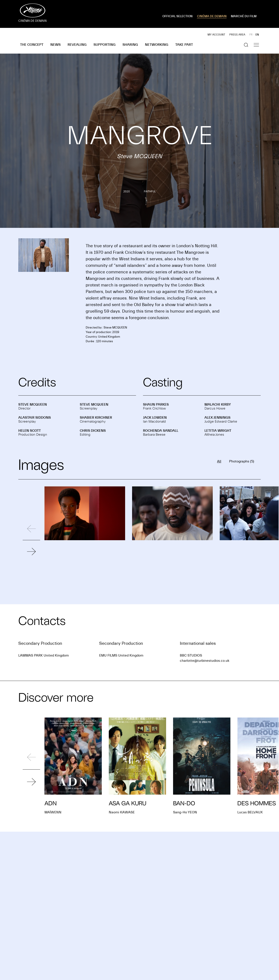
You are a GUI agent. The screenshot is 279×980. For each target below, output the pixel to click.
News (55, 45)
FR (251, 35)
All (219, 461)
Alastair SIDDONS (35, 418)
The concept (32, 45)
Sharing (130, 45)
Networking (157, 45)
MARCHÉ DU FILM (244, 16)
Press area (237, 35)
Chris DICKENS (93, 431)
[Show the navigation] (256, 45)
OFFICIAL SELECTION (178, 16)
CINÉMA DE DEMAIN (212, 16)
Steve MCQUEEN (33, 405)
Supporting (105, 45)
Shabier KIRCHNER (96, 418)
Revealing (77, 45)
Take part (184, 45)
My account (216, 35)
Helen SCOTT (30, 431)
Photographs (242, 461)
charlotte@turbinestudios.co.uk (205, 661)
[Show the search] (246, 45)
